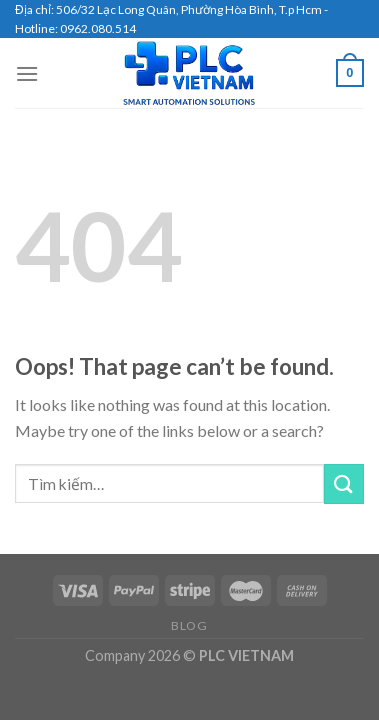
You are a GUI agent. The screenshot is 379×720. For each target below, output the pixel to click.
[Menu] (27, 73)
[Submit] (344, 483)
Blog (189, 625)
